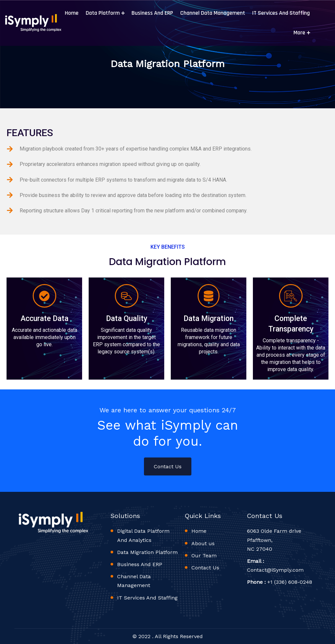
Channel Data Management (212, 13)
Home (71, 13)
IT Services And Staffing (280, 13)
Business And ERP (152, 13)
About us (203, 543)
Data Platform (102, 13)
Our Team (204, 555)
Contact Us (168, 466)
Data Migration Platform (147, 552)
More (299, 33)
